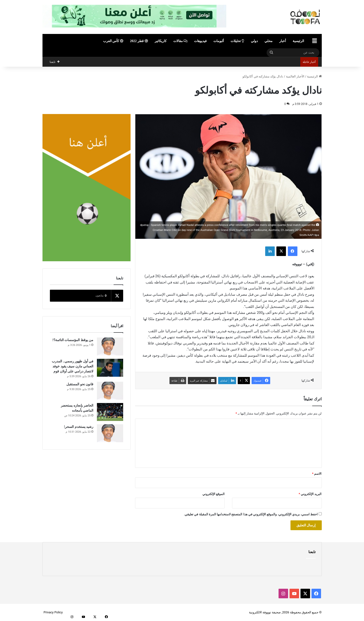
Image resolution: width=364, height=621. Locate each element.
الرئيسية (298, 41)
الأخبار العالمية (295, 76)
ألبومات (219, 41)
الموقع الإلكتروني (214, 494)
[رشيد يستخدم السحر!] (110, 433)
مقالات (180, 41)
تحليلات (237, 41)
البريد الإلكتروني (310, 494)
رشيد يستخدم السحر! (79, 427)
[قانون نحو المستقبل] (110, 391)
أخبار (283, 41)
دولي (254, 41)
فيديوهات (200, 41)
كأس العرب (113, 41)
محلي (269, 41)
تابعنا (312, 552)
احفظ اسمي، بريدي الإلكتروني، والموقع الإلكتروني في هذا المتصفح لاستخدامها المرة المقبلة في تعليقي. (251, 514)
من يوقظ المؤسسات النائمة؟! (73, 340)
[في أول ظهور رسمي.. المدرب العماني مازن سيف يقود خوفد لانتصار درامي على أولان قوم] (110, 368)
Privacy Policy (53, 612)
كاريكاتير (161, 41)
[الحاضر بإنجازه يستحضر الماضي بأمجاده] (110, 412)
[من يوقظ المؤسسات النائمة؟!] (110, 346)
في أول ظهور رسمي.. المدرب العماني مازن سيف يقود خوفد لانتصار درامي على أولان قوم (73, 366)
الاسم (317, 474)
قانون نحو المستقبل (80, 384)
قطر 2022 (139, 41)
